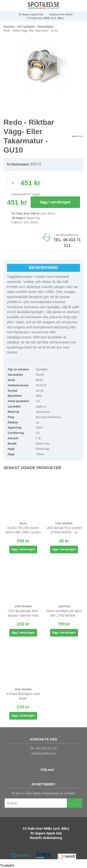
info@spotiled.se (67, 235)
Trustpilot (7, 865)
